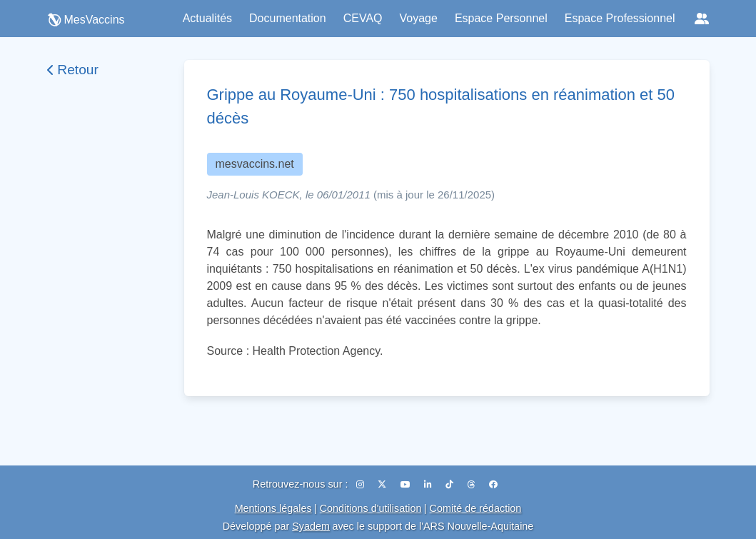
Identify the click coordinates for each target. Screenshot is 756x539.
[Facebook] (493, 485)
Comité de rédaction (476, 508)
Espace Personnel (501, 18)
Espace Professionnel (620, 18)
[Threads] (473, 485)
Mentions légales (273, 508)
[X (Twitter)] (383, 485)
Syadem (311, 526)
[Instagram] (361, 485)
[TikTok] (450, 485)
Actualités (207, 18)
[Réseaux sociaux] (702, 19)
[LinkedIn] (429, 485)
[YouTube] (407, 485)
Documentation (288, 18)
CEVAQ (363, 18)
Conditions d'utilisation (371, 508)
